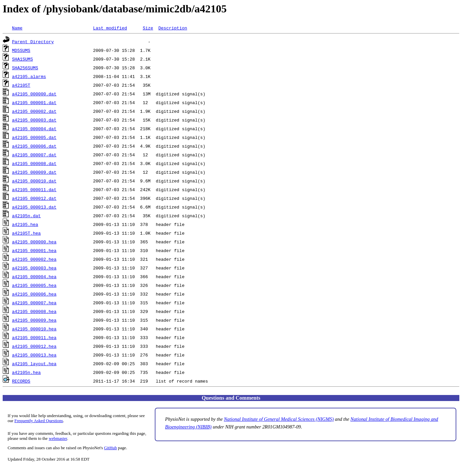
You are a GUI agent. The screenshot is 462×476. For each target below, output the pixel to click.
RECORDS (21, 381)
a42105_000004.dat (34, 129)
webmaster (58, 439)
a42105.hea (25, 224)
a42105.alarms (29, 76)
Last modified (110, 28)
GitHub (111, 448)
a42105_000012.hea (34, 346)
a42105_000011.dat (34, 189)
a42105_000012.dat (34, 198)
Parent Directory (33, 42)
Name (17, 28)
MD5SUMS (21, 50)
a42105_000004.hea (34, 276)
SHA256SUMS (25, 68)
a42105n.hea (26, 372)
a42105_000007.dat (34, 155)
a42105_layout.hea (34, 364)
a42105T (21, 85)
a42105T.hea (26, 233)
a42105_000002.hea (34, 259)
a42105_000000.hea (34, 242)
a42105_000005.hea (34, 285)
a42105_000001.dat (34, 102)
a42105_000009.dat (34, 172)
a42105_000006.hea (34, 294)
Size (148, 28)
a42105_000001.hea (34, 250)
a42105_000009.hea (34, 320)
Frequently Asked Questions (39, 421)
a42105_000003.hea (34, 268)
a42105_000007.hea (34, 303)
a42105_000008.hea (34, 311)
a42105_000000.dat (34, 94)
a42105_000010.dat (34, 181)
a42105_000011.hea (34, 337)
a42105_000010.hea (34, 329)
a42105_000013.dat (34, 207)
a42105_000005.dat (34, 137)
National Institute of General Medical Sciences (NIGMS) (279, 419)
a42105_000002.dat (34, 111)
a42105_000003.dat (34, 120)
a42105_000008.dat (34, 163)
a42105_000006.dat (34, 146)
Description (173, 28)
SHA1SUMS (22, 59)
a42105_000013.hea (34, 355)
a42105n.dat (26, 216)
